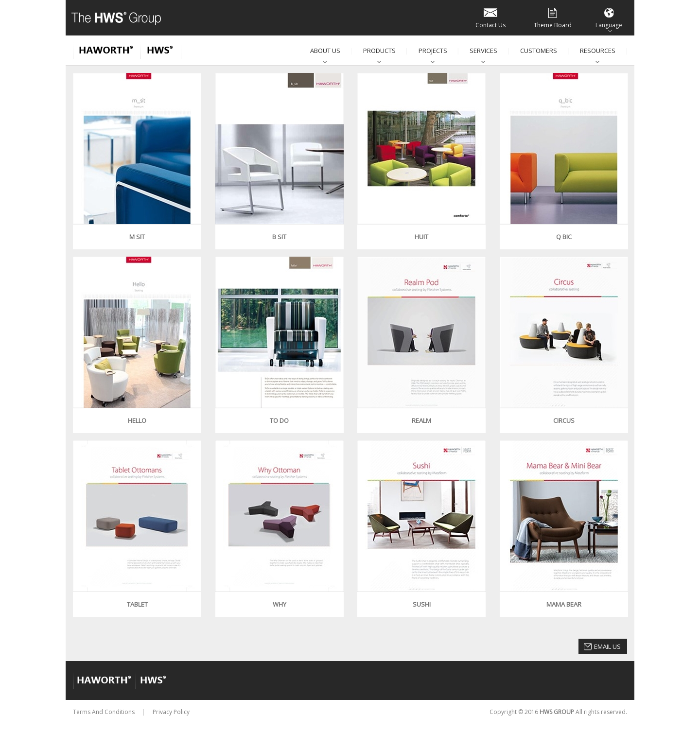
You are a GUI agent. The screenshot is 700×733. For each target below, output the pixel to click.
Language (609, 17)
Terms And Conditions (104, 712)
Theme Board (553, 17)
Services (483, 51)
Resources (598, 51)
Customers (539, 51)
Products (379, 51)
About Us (325, 51)
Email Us (607, 646)
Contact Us (490, 17)
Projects (433, 51)
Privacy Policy (171, 712)
